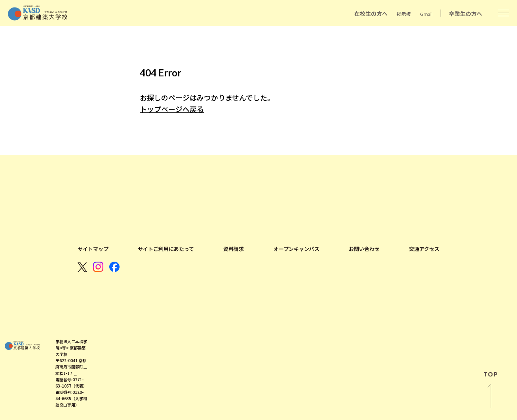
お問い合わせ (364, 249)
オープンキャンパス (297, 249)
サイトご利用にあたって (166, 249)
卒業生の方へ (466, 14)
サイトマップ (93, 249)
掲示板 (404, 14)
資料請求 (234, 249)
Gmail (426, 14)
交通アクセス (424, 249)
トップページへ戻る (172, 109)
